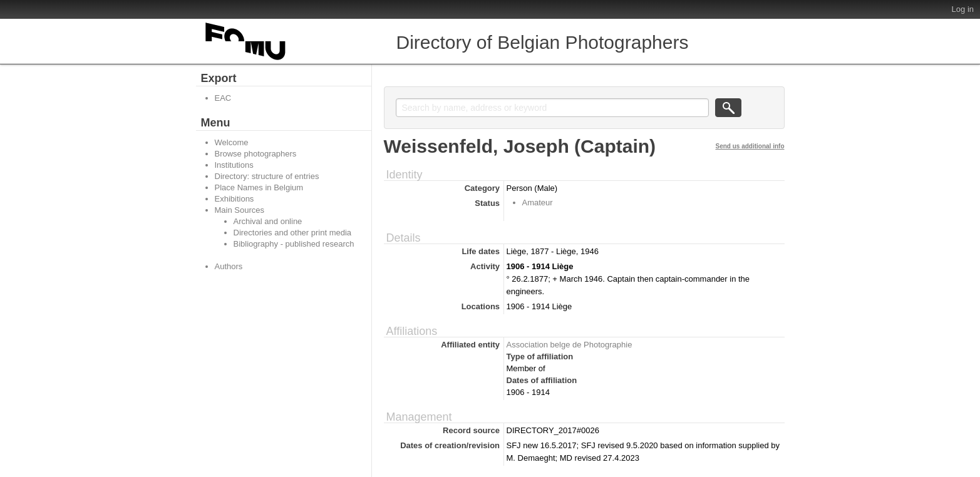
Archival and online (268, 221)
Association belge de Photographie (570, 345)
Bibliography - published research (294, 244)
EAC (223, 98)
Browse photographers (256, 154)
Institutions (234, 165)
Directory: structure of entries (267, 176)
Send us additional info (750, 146)
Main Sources (240, 210)
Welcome (232, 142)
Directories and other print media (293, 233)
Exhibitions (235, 199)
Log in (963, 9)
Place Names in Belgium (259, 187)
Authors (229, 266)
